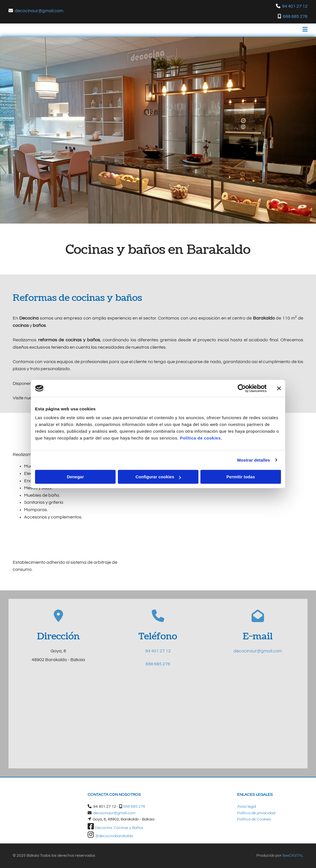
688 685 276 (295, 16)
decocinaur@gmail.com (39, 11)
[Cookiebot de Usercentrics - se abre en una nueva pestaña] (242, 388)
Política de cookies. (201, 438)
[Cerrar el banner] (279, 388)
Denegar (75, 477)
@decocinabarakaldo (114, 836)
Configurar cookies (158, 477)
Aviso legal (247, 807)
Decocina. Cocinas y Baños (119, 828)
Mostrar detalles (254, 460)
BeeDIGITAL (293, 856)
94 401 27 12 (158, 651)
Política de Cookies (254, 819)
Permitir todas (241, 477)
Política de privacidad (256, 813)
